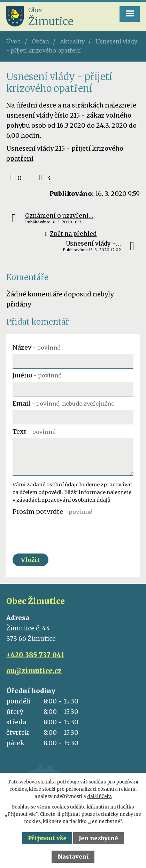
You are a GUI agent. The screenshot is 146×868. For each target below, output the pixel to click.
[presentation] (66, 532)
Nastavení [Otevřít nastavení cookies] (73, 857)
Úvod (14, 41)
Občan (40, 41)
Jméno (37, 375)
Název (36, 347)
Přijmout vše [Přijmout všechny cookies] (47, 838)
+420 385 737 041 (35, 655)
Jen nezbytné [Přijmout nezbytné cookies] (98, 838)
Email (64, 403)
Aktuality (72, 41)
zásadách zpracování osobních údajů (63, 500)
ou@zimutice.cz (34, 671)
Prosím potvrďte (52, 512)
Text (34, 432)
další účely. (99, 797)
